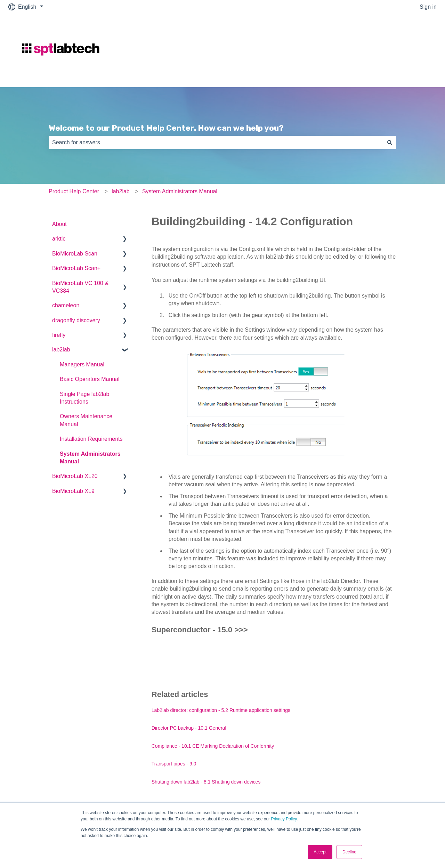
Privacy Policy (284, 819)
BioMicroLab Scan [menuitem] (75, 254)
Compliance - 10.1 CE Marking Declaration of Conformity (213, 746)
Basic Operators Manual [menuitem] (90, 379)
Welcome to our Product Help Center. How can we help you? (166, 128)
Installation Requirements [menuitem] (91, 439)
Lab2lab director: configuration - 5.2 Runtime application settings (221, 710)
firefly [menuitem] (59, 335)
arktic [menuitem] (59, 239)
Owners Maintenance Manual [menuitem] (86, 420)
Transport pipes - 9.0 (174, 764)
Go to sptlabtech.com (403, 50)
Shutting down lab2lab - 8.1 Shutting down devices (206, 782)
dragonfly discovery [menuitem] (76, 320)
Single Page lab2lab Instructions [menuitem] (84, 398)
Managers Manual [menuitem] (82, 364)
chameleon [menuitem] (66, 305)
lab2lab (121, 191)
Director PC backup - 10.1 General (189, 728)
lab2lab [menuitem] (61, 350)
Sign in (428, 7)
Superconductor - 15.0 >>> (200, 630)
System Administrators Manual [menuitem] (90, 458)
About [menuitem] (59, 224)
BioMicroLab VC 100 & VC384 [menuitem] (80, 287)
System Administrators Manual (180, 191)
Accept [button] (320, 852)
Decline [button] (349, 852)
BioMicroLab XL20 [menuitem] (75, 476)
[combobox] (216, 143)
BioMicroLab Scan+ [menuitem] (76, 268)
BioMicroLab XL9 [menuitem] (73, 491)
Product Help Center (74, 191)
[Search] (390, 143)
